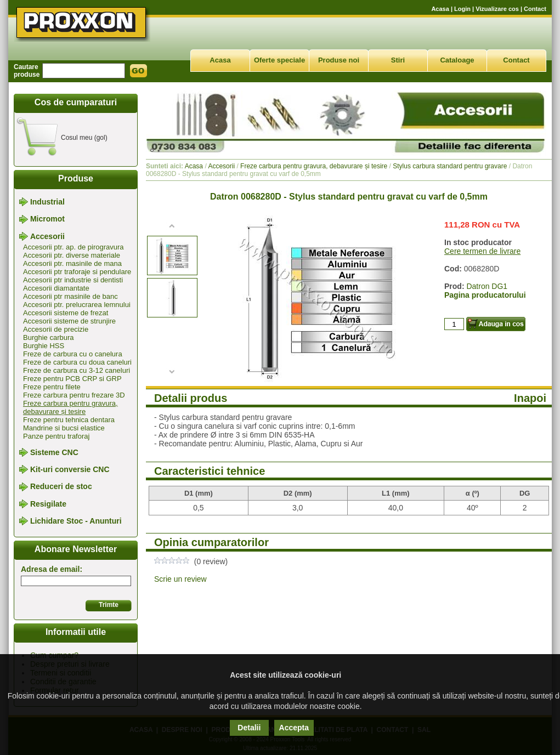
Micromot (47, 219)
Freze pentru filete (52, 387)
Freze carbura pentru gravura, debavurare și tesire (70, 407)
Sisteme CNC (54, 452)
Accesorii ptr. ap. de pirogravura (73, 247)
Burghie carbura (49, 337)
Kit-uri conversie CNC (70, 469)
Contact (535, 9)
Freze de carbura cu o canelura (73, 354)
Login (462, 9)
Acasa (440, 9)
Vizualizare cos (497, 9)
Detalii (249, 728)
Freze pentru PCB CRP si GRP (72, 379)
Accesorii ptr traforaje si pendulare (77, 272)
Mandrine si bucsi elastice (64, 428)
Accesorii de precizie (56, 329)
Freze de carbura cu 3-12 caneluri (77, 370)
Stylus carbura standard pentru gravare (450, 166)
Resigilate (48, 504)
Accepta (294, 728)
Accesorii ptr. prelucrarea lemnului (77, 305)
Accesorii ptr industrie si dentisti (73, 280)
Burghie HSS (44, 346)
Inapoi (530, 398)
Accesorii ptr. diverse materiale (72, 255)
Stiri (398, 60)
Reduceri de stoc (61, 487)
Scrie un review (180, 579)
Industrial (47, 202)
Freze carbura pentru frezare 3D (74, 395)
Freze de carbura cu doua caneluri (77, 362)
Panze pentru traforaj (56, 436)
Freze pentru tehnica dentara (69, 420)
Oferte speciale (279, 60)
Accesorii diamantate (56, 288)
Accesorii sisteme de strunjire (69, 321)
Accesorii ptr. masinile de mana (72, 263)
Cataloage (457, 60)
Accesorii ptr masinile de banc (70, 296)
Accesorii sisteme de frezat (66, 313)
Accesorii (47, 236)
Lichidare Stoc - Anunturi (76, 521)
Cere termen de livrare (482, 251)
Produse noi (339, 60)
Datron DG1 (487, 286)
